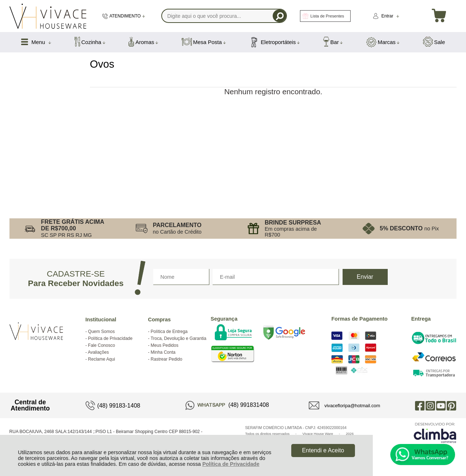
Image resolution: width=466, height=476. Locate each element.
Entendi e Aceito (323, 450)
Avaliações (98, 352)
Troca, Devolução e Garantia (179, 338)
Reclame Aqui (102, 359)
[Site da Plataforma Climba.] (435, 433)
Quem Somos (101, 332)
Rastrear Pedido (167, 359)
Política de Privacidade (231, 464)
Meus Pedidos (165, 345)
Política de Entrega (169, 332)
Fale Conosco (102, 345)
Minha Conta (163, 352)
